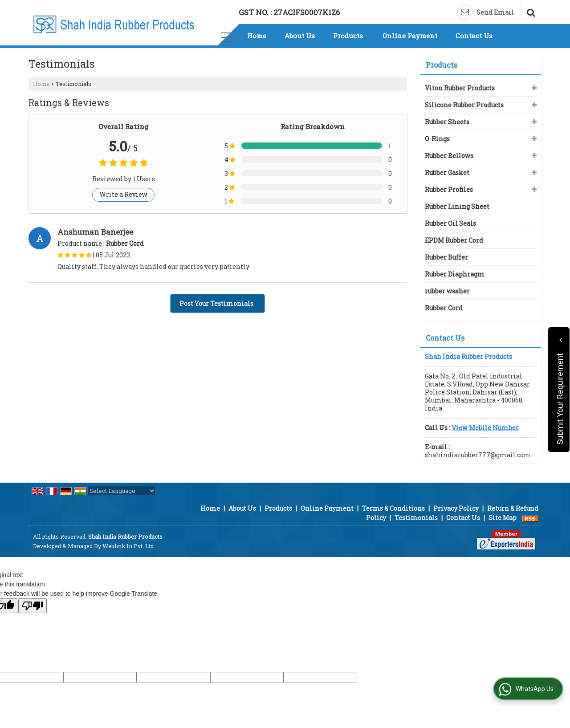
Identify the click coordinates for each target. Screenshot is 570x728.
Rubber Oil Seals (450, 223)
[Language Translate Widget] (122, 491)
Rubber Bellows (449, 156)
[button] (485, 428)
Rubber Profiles (449, 189)
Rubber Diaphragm (455, 274)
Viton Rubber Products (460, 88)
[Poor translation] (33, 606)
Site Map (503, 518)
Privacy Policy (456, 508)
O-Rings (437, 139)
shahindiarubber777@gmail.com (478, 455)
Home (257, 36)
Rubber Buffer (446, 257)
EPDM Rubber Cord (454, 240)
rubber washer (447, 291)
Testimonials (416, 518)
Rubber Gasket (447, 173)
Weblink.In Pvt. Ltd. (129, 546)
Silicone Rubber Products (464, 105)
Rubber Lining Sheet (457, 206)
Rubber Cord (444, 308)
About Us (300, 36)
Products (351, 36)
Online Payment (410, 36)
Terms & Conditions (393, 508)
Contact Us (474, 36)
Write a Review (123, 194)
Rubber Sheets (447, 122)
